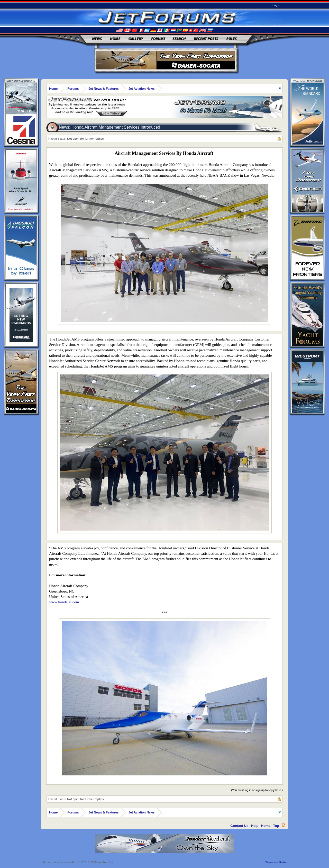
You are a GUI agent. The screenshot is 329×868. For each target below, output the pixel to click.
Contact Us (239, 826)
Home (115, 39)
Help (255, 826)
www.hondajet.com (64, 602)
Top (276, 826)
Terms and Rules (276, 862)
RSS (284, 825)
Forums (158, 39)
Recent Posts (206, 39)
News (97, 39)
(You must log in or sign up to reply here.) (257, 790)
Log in (276, 5)
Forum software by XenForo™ (78, 862)
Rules (232, 39)
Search (179, 39)
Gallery (136, 39)
